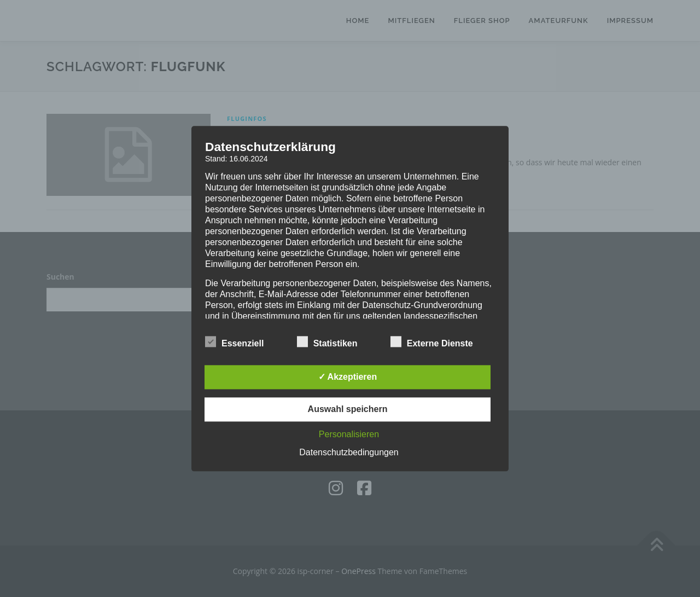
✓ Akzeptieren (348, 377)
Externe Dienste (432, 341)
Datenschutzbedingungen (349, 452)
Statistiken (327, 341)
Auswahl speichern (348, 409)
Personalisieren (349, 434)
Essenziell (234, 341)
